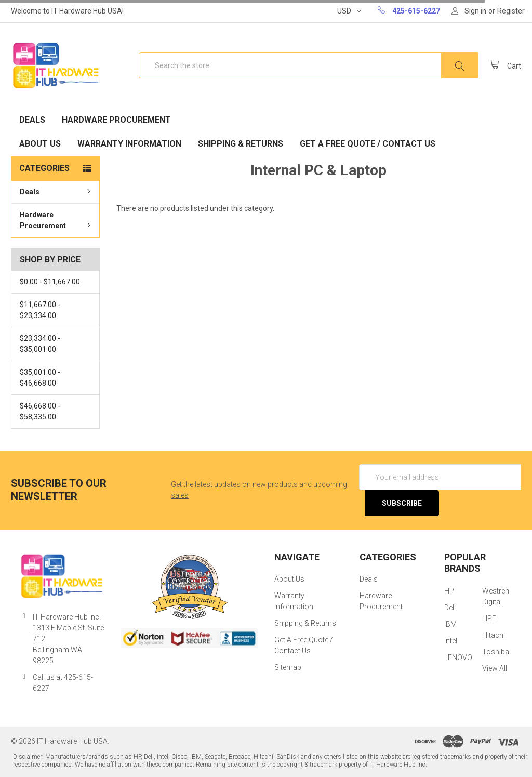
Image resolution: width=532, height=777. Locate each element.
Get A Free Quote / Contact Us (368, 144)
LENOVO (458, 657)
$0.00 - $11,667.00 (50, 282)
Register (511, 11)
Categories (44, 168)
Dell (450, 608)
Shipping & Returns (241, 144)
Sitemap (288, 667)
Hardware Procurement (116, 120)
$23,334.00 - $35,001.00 (40, 344)
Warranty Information (129, 144)
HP (449, 591)
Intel (451, 641)
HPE (489, 618)
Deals (32, 120)
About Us (40, 144)
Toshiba (496, 652)
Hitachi (494, 635)
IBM (450, 624)
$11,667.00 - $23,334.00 (40, 310)
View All (495, 668)
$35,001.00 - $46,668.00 (40, 378)
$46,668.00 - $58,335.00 (40, 411)
